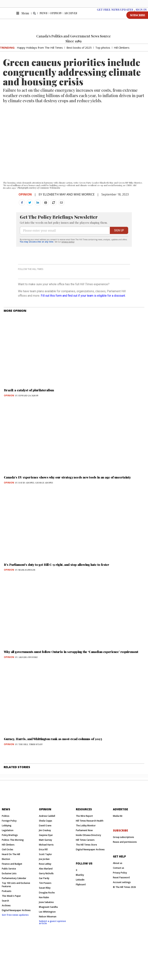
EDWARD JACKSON (28, 422)
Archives (71, 18)
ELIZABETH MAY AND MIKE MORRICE (69, 199)
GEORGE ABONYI (44, 510)
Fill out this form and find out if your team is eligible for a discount (83, 323)
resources (84, 850)
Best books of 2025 (79, 52)
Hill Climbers (122, 52)
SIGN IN (141, 14)
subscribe (120, 872)
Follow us (84, 905)
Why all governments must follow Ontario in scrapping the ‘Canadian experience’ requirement (71, 679)
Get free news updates (15, 956)
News (44, 18)
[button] (34, 18)
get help (119, 898)
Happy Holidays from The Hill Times (40, 52)
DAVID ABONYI (26, 510)
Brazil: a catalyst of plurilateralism (29, 417)
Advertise (120, 850)
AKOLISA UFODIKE (28, 684)
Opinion (56, 18)
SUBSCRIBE (138, 20)
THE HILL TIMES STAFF (30, 771)
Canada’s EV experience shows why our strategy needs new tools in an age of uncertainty (67, 504)
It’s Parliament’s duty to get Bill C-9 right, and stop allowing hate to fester (56, 592)
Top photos (103, 52)
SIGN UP (119, 248)
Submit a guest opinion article (52, 964)
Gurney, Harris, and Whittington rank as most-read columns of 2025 (53, 766)
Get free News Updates (115, 14)
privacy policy (68, 259)
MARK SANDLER (27, 597)
